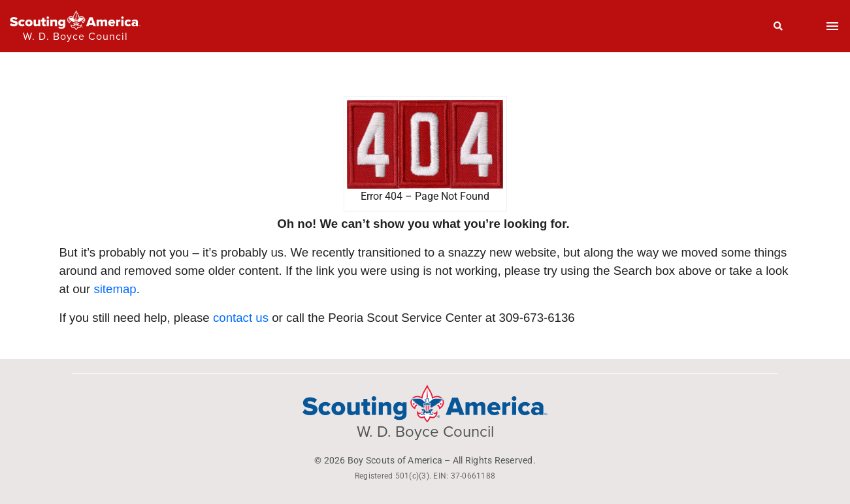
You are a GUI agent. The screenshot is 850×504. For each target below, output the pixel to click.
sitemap (115, 289)
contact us (241, 318)
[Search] (778, 26)
